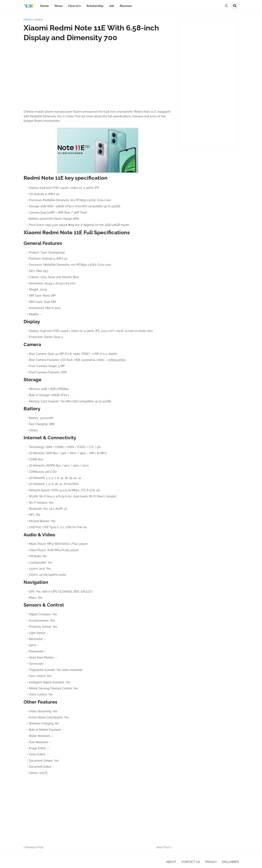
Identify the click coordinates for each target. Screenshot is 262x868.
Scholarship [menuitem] (95, 6)
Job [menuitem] (111, 6)
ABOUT (171, 862)
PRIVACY (211, 862)
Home (28, 19)
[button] (226, 6)
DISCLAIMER (230, 862)
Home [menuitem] (44, 6)
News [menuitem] (59, 6)
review (39, 19)
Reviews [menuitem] (126, 6)
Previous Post (35, 847)
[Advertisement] (98, 76)
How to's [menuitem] (74, 6)
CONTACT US (191, 862)
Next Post (163, 847)
